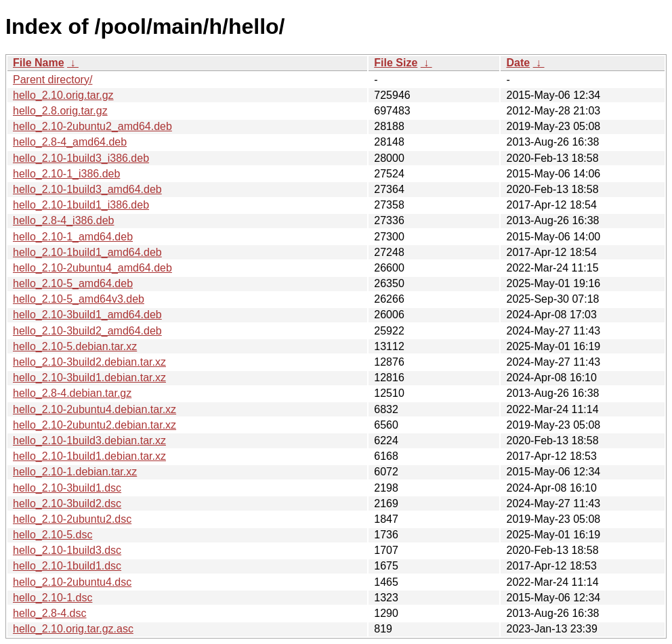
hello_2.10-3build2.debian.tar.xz (89, 362)
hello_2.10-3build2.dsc (67, 503)
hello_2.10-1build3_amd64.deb (87, 189)
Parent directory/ (52, 80)
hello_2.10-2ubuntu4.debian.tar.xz (94, 409)
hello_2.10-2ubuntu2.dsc (72, 519)
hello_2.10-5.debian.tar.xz (75, 346)
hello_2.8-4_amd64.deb (70, 142)
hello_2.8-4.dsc (50, 613)
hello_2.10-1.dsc (52, 598)
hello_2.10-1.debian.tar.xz (75, 472)
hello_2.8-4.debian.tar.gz (72, 393)
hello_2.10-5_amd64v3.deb (79, 299)
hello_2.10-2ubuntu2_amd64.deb (92, 126)
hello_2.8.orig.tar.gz (60, 111)
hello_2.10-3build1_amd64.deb (87, 315)
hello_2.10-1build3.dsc (67, 550)
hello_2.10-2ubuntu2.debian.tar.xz (94, 425)
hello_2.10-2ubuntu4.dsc (72, 582)
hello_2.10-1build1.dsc (67, 566)
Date (518, 63)
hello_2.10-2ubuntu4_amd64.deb (92, 268)
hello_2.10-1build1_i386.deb (81, 205)
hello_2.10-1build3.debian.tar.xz (89, 441)
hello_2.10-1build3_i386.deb (81, 158)
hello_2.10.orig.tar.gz (63, 95)
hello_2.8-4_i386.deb (63, 220)
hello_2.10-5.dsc (52, 535)
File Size (396, 63)
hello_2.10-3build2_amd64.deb (87, 331)
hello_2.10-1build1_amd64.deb (87, 252)
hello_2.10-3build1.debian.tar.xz (89, 378)
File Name (39, 63)
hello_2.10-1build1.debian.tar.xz (89, 456)
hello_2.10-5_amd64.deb (73, 283)
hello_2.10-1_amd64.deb (73, 237)
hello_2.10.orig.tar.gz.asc (73, 629)
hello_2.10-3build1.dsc (67, 488)
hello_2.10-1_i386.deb (66, 174)
